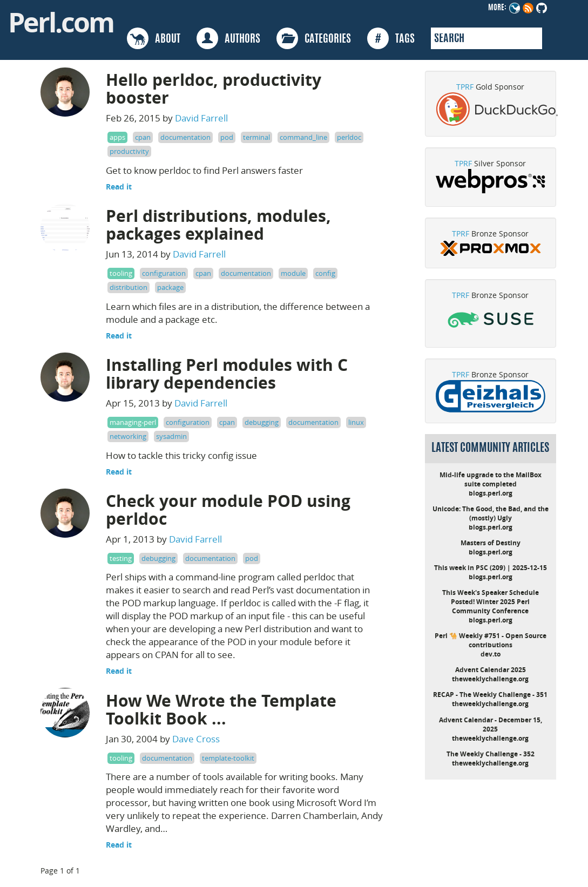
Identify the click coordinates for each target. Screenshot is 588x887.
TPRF (465, 87)
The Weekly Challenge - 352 (491, 754)
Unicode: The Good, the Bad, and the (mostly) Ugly (491, 513)
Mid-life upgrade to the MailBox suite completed (491, 479)
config (325, 273)
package (170, 287)
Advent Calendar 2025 (491, 670)
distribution (129, 287)
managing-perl (133, 422)
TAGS (391, 38)
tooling (121, 273)
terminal (256, 137)
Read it (119, 187)
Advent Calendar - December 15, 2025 (491, 725)
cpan (143, 137)
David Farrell (201, 118)
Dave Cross (196, 739)
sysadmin (171, 436)
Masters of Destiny (491, 543)
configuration (164, 273)
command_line (303, 137)
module (293, 273)
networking (128, 436)
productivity (129, 151)
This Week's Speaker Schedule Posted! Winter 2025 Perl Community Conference (491, 602)
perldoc (349, 137)
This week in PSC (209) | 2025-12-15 (491, 568)
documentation (185, 137)
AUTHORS (228, 38)
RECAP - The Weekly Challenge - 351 (490, 695)
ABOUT (154, 38)
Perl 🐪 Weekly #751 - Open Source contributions (491, 640)
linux (356, 422)
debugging (262, 422)
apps (117, 137)
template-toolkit (228, 758)
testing (121, 558)
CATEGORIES (314, 38)
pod (227, 137)
